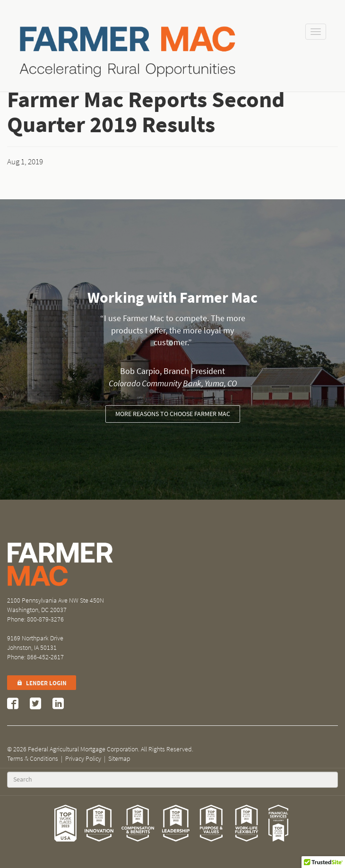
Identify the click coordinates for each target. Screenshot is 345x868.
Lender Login (42, 683)
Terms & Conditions (33, 759)
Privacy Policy (83, 759)
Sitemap (119, 759)
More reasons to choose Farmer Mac (173, 414)
